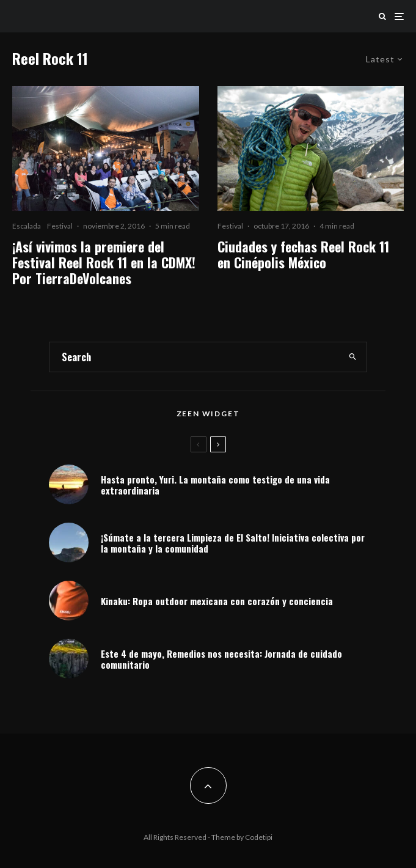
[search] (353, 357)
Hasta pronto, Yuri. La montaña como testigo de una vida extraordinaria (215, 485)
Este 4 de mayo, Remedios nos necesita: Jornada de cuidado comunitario (221, 659)
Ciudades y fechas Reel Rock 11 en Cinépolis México (303, 255)
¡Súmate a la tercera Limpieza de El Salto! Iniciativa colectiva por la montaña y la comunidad (233, 543)
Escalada (27, 226)
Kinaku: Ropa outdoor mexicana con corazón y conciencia (217, 601)
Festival (60, 226)
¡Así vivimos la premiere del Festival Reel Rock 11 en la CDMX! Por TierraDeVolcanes (104, 263)
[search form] (194, 357)
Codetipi (259, 837)
